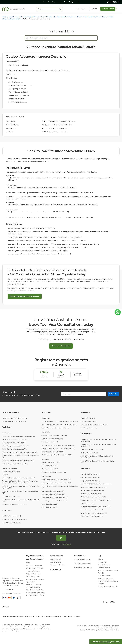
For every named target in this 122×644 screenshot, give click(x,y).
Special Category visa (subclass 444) (93, 510)
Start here (67, 544)
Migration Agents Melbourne (36, 593)
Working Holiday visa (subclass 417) (14, 422)
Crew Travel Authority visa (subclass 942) (94, 487)
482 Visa (5, 475)
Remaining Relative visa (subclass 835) (54, 498)
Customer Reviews (33, 571)
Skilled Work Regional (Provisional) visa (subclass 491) (20, 452)
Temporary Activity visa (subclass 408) (15, 505)
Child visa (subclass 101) (49, 466)
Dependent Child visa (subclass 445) (54, 472)
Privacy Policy (103, 562)
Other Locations (56, 570)
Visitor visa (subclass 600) (89, 422)
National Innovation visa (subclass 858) (15, 464)
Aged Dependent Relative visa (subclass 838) (57, 483)
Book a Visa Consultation (61, 346)
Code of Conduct (104, 568)
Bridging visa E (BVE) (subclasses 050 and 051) (96, 484)
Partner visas (46, 418)
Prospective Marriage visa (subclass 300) (55, 428)
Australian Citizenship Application (92, 516)
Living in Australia (56, 560)
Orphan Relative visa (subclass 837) (53, 494)
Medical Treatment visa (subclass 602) (93, 497)
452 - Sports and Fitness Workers (96, 17)
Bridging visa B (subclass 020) (90, 478)
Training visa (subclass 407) (11, 496)
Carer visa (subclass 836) (50, 504)
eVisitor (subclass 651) (88, 418)
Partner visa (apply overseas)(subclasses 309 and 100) (59, 425)
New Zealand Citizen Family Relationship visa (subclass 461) (60, 487)
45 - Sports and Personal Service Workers (68, 17)
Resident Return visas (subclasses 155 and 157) (96, 500)
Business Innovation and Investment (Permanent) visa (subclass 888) (98, 440)
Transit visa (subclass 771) (89, 428)
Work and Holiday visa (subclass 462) (15, 418)
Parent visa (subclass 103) (50, 442)
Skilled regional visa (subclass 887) (14, 443)
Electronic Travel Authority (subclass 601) (94, 425)
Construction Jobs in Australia (108, 587)
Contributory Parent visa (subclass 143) (54, 436)
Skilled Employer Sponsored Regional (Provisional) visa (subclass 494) (21, 487)
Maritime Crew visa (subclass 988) (92, 494)
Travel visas (84, 412)
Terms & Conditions (104, 565)
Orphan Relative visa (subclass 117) (53, 491)
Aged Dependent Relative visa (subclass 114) (56, 480)
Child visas (45, 459)
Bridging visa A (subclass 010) (90, 481)
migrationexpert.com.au (35, 556)
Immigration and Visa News (35, 596)
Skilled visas (7, 433)
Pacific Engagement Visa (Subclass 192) (94, 513)
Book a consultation (108, 9)
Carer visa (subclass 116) (49, 507)
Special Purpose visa (87, 504)
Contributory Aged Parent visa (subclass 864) (56, 455)
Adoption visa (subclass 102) (51, 462)
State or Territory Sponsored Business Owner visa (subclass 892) (97, 457)
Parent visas (46, 432)
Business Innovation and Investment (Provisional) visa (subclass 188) (98, 445)
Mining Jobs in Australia (106, 579)
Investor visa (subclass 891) (89, 453)
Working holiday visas (10, 412)
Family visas (46, 412)
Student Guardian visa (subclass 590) (15, 519)
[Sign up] (83, 9)
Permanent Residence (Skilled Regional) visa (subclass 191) (21, 457)
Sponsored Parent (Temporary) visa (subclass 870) (58, 448)
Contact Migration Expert (83, 560)
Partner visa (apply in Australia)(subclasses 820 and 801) (60, 422)
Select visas (94, 9)
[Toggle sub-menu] (18, 412)
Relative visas (46, 476)
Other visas (84, 469)
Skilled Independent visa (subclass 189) (15, 446)
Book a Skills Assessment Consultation (25, 296)
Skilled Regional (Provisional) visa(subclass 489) (18, 461)
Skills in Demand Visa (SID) (11, 472)
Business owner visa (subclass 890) (92, 450)
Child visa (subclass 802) (50, 469)
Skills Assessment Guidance (36, 590)
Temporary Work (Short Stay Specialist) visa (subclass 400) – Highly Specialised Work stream (20, 482)
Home (5, 17)
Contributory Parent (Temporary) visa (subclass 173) (58, 445)
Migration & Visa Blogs (34, 574)
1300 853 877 (114, 2)
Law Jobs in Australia (105, 576)
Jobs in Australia (14, 17)
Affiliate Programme (33, 577)
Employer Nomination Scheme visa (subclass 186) (19, 478)
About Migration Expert (34, 566)
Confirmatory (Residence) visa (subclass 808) (96, 507)
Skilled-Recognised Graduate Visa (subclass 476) (19, 436)
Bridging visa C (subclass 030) (90, 474)
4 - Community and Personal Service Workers (37, 17)
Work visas (6, 427)
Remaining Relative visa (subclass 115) (54, 501)
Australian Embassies (57, 565)
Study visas (6, 510)
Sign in (61, 538)
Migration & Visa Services (35, 568)
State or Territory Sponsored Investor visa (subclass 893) (98, 462)
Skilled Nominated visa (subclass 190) (15, 449)
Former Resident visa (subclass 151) (92, 491)
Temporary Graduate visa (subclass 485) (16, 440)
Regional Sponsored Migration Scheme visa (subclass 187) (20, 492)
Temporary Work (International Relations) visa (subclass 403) (21, 501)
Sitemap (101, 560)
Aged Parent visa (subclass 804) (52, 439)
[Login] (77, 9)
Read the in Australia (61, 2)
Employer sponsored (10, 468)
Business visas (85, 434)
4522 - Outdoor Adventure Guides (55, 132)
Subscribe (113, 394)
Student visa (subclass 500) (12, 516)
